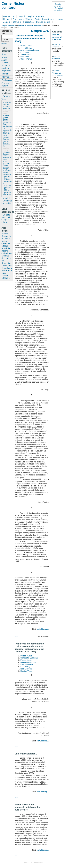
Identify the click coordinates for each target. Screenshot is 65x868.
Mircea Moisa (26, 660)
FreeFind (4, 43)
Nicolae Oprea (26, 669)
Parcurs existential (56, 58)
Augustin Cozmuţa (28, 662)
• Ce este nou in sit (57, 5)
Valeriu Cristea (26, 46)
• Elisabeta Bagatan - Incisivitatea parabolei (7, 173)
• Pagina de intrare (7, 221)
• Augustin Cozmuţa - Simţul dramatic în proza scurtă (7, 157)
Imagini (21, 16)
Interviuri (17, 22)
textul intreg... (43, 629)
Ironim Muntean (27, 664)
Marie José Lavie (7, 272)
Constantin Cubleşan (29, 658)
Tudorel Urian (26, 48)
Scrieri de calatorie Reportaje (6, 68)
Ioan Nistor (25, 57)
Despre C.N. (9, 16)
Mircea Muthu (26, 656)
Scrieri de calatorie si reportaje (49, 19)
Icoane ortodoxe (6, 277)
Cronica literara (5, 84)
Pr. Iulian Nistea (6, 240)
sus (16, 636)
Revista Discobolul (6, 235)
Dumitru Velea (26, 671)
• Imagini (5, 198)
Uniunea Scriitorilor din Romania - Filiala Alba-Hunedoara (7, 262)
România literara (6, 250)
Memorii (6, 22)
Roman (7, 19)
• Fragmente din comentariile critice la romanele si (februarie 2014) (7, 136)
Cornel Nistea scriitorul (13, 5)
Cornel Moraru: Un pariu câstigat (58, 73)
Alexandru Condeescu (30, 50)
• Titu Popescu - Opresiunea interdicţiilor (7, 192)
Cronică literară (43, 22)
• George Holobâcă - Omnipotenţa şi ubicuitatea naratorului (7, 183)
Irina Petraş (25, 667)
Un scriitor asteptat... (57, 45)
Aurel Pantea (26, 54)
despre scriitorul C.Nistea (57, 37)
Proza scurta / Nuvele (23, 19)
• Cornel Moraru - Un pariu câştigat (6, 166)
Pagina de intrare (36, 16)
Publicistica (28, 22)
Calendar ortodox (6, 245)
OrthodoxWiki (7, 253)
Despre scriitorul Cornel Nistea (31, 25)
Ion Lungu (25, 52)
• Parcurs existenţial (7, 107)
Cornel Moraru (26, 59)
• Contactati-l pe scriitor (58, 9)
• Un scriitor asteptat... (7, 104)
